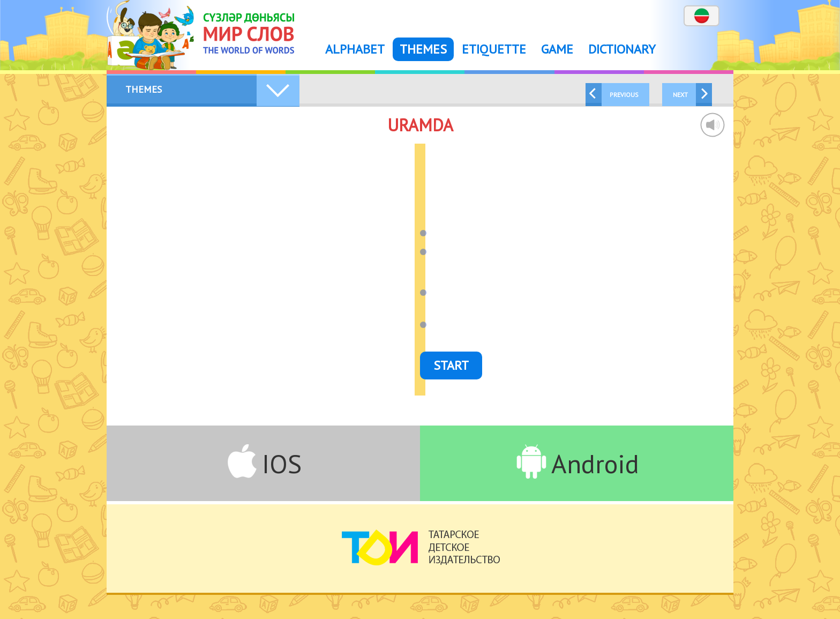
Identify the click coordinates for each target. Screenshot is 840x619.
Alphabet (355, 49)
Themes (423, 49)
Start (451, 365)
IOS (282, 464)
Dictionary (622, 49)
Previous (624, 95)
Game (557, 49)
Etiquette (494, 49)
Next (680, 95)
